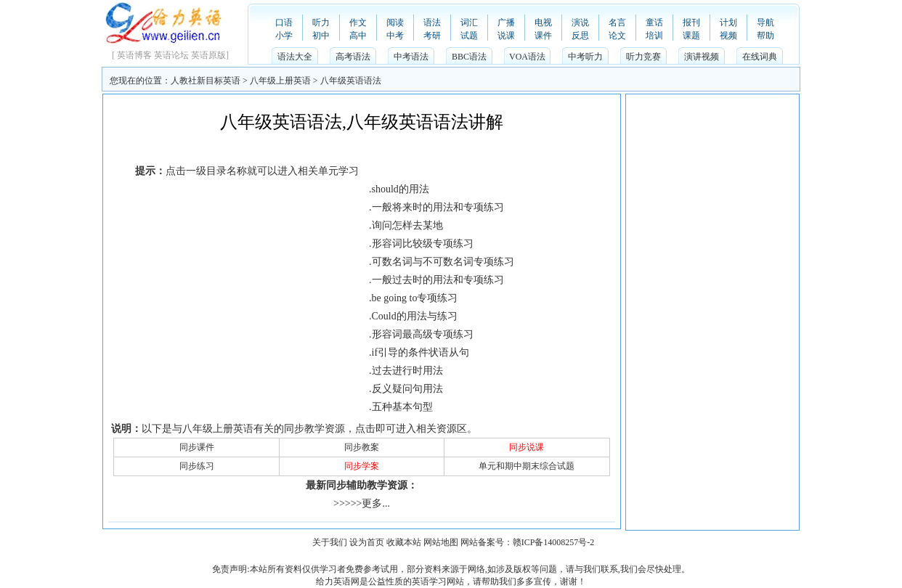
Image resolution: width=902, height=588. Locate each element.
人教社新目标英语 (206, 81)
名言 (617, 23)
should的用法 (401, 189)
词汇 (469, 23)
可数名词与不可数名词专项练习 (443, 262)
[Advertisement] (362, 148)
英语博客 (134, 55)
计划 (728, 23)
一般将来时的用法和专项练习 (438, 207)
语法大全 (295, 57)
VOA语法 (527, 57)
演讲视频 (702, 57)
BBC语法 (469, 57)
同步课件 (197, 447)
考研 (432, 36)
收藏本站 (404, 542)
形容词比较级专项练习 (423, 244)
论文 (617, 36)
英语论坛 (171, 55)
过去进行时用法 (407, 371)
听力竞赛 (643, 57)
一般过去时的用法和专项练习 (438, 280)
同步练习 (197, 466)
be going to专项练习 (415, 298)
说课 (506, 36)
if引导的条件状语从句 (421, 352)
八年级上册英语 (280, 81)
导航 (765, 23)
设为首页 (367, 542)
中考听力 (585, 57)
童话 (654, 23)
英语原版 (208, 55)
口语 (284, 23)
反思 (580, 36)
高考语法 (353, 57)
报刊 (691, 23)
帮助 (765, 36)
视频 (728, 36)
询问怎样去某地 (407, 225)
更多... (376, 503)
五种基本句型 (402, 407)
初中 (321, 36)
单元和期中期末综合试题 (527, 466)
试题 (469, 36)
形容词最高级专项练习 (423, 334)
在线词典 (760, 57)
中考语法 (411, 57)
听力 (321, 23)
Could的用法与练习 (415, 316)
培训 (654, 36)
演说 (580, 23)
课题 (691, 36)
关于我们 (330, 542)
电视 (543, 23)
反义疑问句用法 (407, 389)
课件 (543, 36)
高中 (358, 36)
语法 (432, 23)
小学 (284, 36)
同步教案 (362, 447)
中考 (395, 36)
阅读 (395, 23)
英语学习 (429, 581)
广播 (506, 23)
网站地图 (441, 542)
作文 (358, 23)
